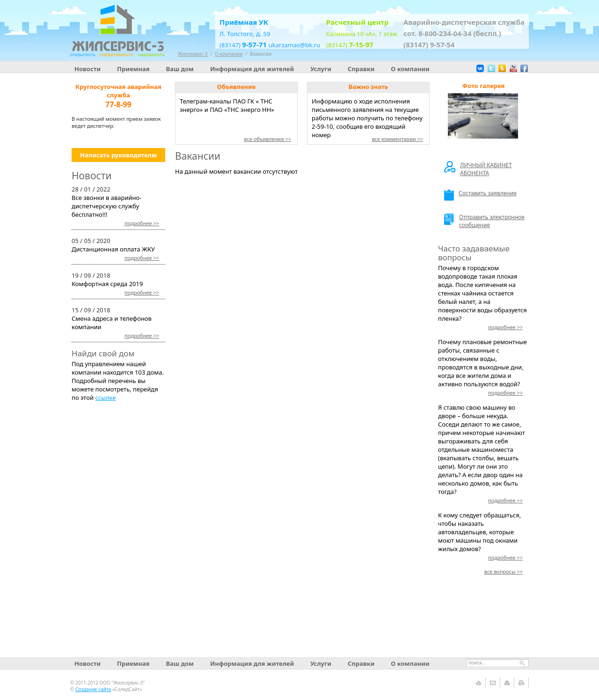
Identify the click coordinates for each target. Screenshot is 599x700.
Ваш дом (180, 69)
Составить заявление (480, 195)
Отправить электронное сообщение (484, 221)
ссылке (105, 398)
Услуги (321, 69)
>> (142, 223)
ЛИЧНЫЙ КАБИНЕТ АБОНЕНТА (478, 169)
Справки (361, 69)
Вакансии (261, 54)
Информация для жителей (252, 69)
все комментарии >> (398, 139)
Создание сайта (93, 689)
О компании (410, 69)
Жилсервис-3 (193, 54)
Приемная (133, 69)
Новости (88, 69)
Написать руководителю (118, 155)
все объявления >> (267, 139)
